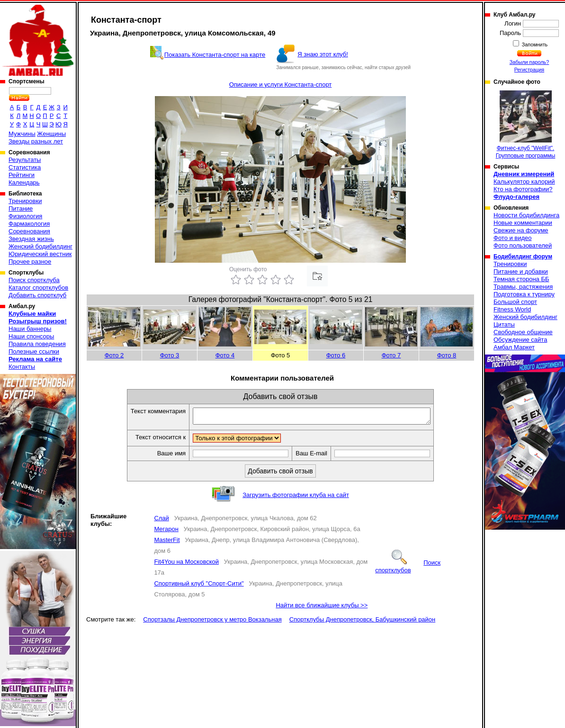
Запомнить (534, 44)
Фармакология (29, 224)
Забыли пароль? (529, 62)
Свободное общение (523, 332)
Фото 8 (447, 355)
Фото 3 (170, 355)
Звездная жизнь (31, 239)
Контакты (22, 367)
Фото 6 (336, 355)
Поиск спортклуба (34, 280)
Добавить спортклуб (37, 295)
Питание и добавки (521, 271)
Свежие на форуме (521, 230)
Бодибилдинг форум (523, 257)
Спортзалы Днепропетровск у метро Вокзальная (212, 622)
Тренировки (25, 201)
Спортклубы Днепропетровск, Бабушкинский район (363, 622)
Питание (21, 209)
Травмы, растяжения (523, 287)
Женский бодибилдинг (40, 246)
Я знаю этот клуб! (323, 54)
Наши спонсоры (31, 336)
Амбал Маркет (514, 347)
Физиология (25, 216)
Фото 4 (225, 355)
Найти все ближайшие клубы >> (322, 608)
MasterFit (167, 543)
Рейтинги (22, 175)
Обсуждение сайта (520, 340)
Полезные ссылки (34, 351)
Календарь (24, 182)
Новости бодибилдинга (526, 215)
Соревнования (29, 231)
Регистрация (529, 70)
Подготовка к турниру (524, 294)
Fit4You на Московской (186, 564)
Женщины (51, 134)
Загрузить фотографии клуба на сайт (296, 498)
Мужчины (22, 134)
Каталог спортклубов (38, 288)
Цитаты (504, 324)
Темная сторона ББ (521, 279)
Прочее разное (30, 262)
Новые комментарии (523, 223)
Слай (161, 521)
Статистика (25, 167)
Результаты (25, 160)
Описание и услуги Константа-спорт (281, 84)
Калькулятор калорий (524, 182)
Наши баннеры (30, 329)
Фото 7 (391, 355)
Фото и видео (513, 238)
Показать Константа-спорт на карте (215, 55)
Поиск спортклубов (408, 569)
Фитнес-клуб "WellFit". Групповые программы (526, 125)
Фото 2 (114, 355)
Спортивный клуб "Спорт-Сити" (199, 586)
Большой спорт (515, 302)
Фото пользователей (523, 245)
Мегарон (166, 532)
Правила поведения (37, 344)
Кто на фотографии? (523, 189)
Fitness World (512, 309)
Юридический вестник (40, 254)
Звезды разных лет (36, 141)
